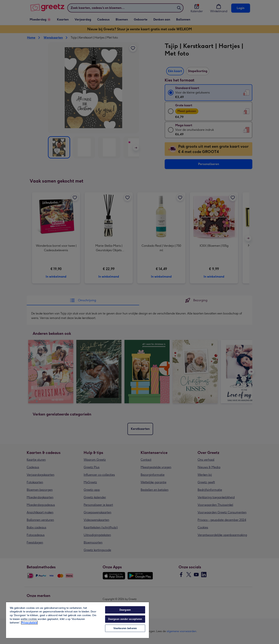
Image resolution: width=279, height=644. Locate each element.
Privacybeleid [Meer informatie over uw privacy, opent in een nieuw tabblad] (29, 623)
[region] (77, 620)
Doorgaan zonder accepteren (125, 619)
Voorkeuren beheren (125, 628)
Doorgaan (125, 610)
